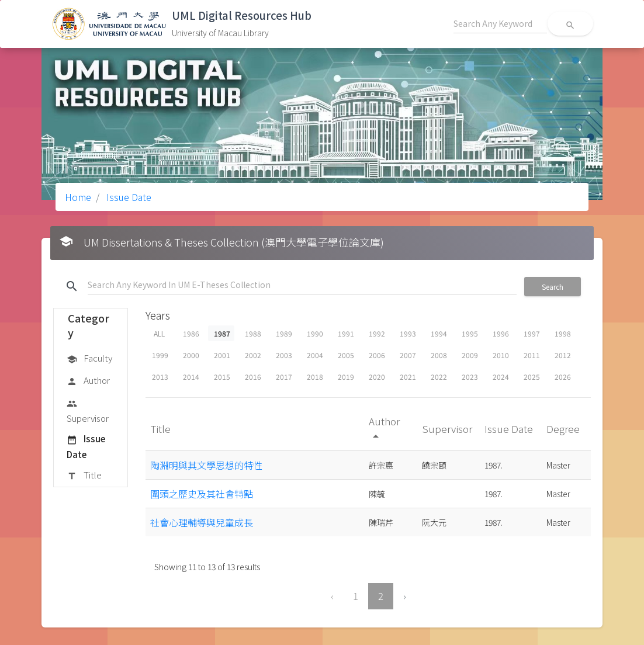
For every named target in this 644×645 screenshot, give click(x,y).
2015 (222, 377)
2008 (439, 355)
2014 (191, 377)
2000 (191, 355)
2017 (284, 377)
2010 (501, 355)
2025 (532, 377)
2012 (563, 355)
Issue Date (128, 197)
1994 (439, 333)
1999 (160, 355)
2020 (377, 377)
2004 (315, 355)
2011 (532, 355)
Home (78, 197)
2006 (377, 355)
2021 (408, 377)
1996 (501, 333)
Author (88, 381)
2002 (253, 355)
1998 (563, 333)
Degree (564, 429)
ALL (159, 333)
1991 (346, 333)
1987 (222, 333)
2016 (253, 377)
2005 (346, 355)
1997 (532, 333)
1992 (377, 333)
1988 (253, 333)
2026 (563, 377)
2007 (408, 355)
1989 (284, 333)
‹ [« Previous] (332, 596)
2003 (284, 355)
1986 (191, 333)
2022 (439, 377)
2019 (346, 377)
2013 (160, 377)
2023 (470, 377)
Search (553, 287)
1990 (315, 333)
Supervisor (88, 410)
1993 (408, 333)
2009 (470, 355)
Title (84, 476)
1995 (470, 333)
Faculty (89, 359)
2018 (315, 377)
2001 (222, 355)
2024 (501, 377)
